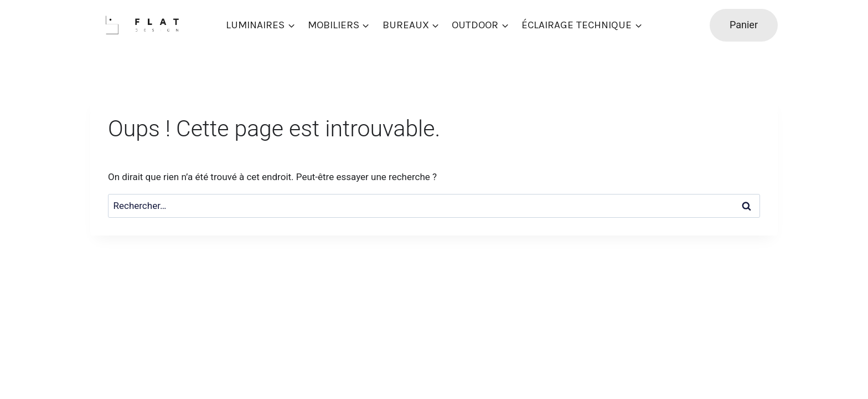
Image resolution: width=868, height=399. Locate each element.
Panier (744, 25)
